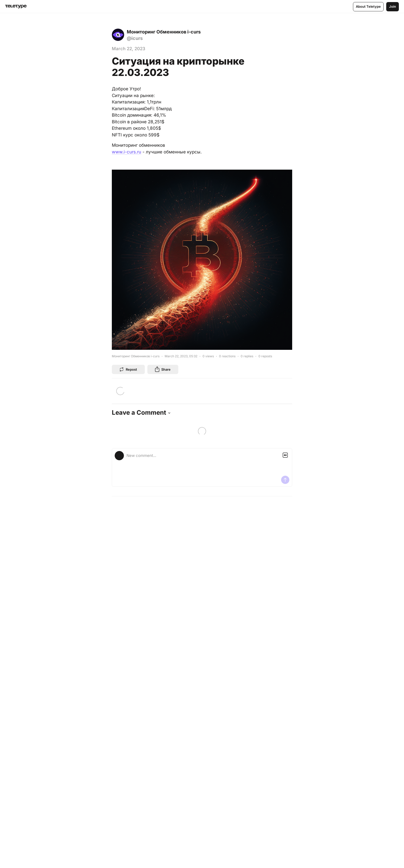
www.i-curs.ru (127, 152)
